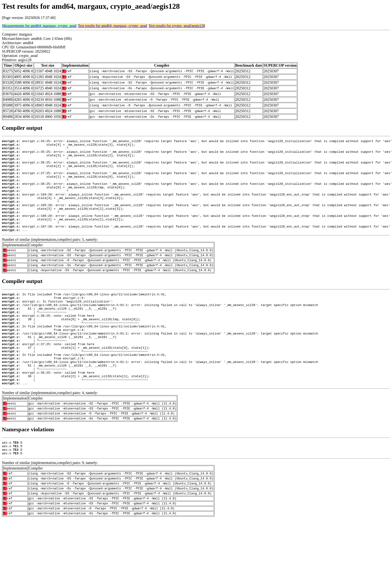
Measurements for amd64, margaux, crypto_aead (39, 26)
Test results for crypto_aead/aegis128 (177, 26)
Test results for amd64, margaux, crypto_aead (112, 26)
